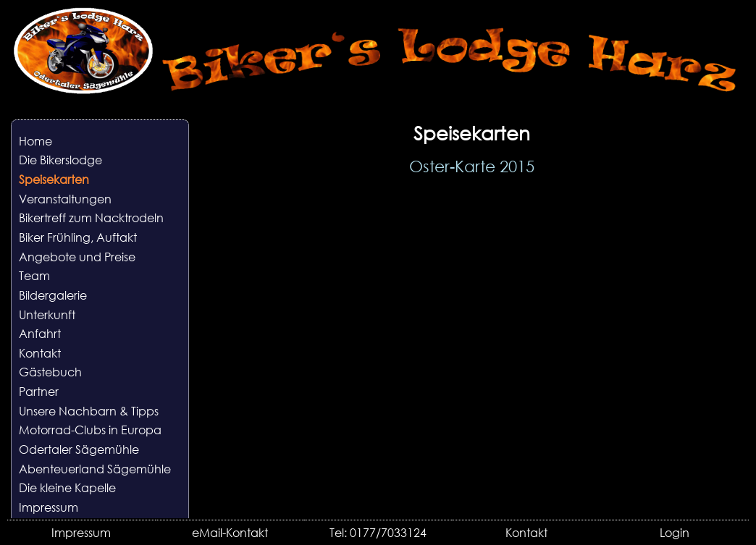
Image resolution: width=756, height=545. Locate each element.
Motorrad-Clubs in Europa (90, 430)
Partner (39, 391)
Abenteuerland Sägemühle (95, 469)
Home (35, 141)
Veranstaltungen (65, 199)
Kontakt (40, 353)
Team (34, 275)
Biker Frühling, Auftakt (78, 237)
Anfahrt (40, 333)
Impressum (49, 507)
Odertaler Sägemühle (79, 449)
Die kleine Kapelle (67, 487)
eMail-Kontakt (230, 532)
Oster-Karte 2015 (472, 166)
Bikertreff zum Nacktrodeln (91, 217)
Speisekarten (54, 179)
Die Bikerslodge (60, 160)
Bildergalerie (53, 295)
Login (675, 532)
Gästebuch (50, 372)
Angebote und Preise (77, 257)
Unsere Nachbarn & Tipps (89, 411)
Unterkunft (47, 314)
